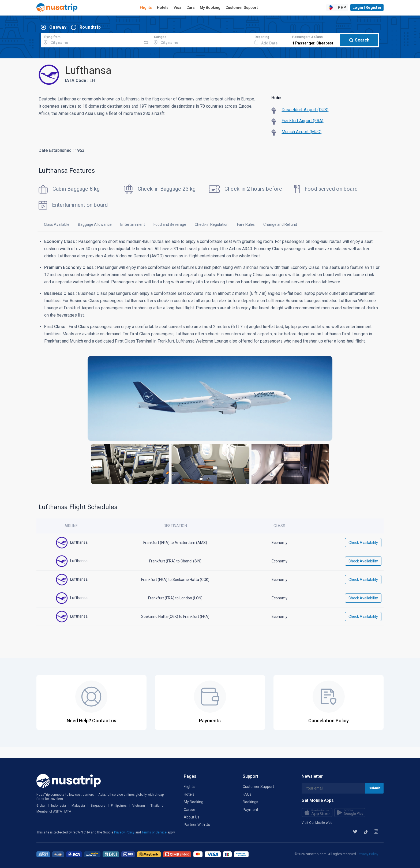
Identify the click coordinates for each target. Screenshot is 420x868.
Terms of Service (155, 832)
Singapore (98, 806)
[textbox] (91, 39)
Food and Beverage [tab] (170, 224)
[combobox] (91, 39)
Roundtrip (90, 27)
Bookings (250, 802)
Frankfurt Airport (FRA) (302, 121)
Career (190, 810)
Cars (191, 7)
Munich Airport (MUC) (301, 132)
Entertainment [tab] (133, 224)
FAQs (247, 794)
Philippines (119, 806)
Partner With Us (197, 825)
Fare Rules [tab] (246, 224)
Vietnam (139, 806)
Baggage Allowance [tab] (95, 224)
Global (41, 806)
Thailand (157, 806)
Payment (250, 810)
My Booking (210, 7)
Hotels (163, 7)
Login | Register (367, 7)
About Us (192, 817)
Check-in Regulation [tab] (212, 224)
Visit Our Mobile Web (317, 823)
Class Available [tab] (57, 224)
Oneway (58, 27)
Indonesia (59, 806)
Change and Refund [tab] (280, 224)
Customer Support (242, 7)
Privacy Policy (125, 832)
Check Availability (363, 543)
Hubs (276, 98)
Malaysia (78, 806)
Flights (146, 7)
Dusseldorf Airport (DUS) (305, 110)
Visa (177, 7)
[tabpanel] (210, 364)
